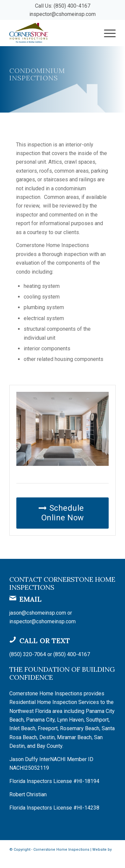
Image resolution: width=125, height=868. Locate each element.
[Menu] (106, 33)
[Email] (13, 598)
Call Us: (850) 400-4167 (63, 6)
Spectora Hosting (25, 859)
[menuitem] (106, 33)
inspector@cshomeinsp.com (62, 14)
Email (30, 599)
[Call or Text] (13, 640)
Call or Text (45, 641)
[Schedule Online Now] (62, 513)
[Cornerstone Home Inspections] (52, 33)
